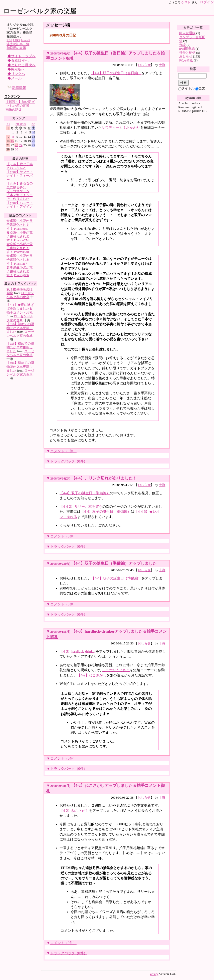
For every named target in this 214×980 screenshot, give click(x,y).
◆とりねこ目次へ (22, 65)
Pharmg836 (22, 275)
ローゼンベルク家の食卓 (20, 295)
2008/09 (21, 124)
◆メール (15, 78)
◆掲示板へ (16, 69)
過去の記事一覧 (18, 44)
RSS (9, 40)
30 (17, 149)
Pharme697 (21, 229)
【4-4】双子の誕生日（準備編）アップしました (114, 563)
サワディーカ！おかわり (121, 127)
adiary (154, 974)
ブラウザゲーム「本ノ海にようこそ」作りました (20, 195)
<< (8, 124)
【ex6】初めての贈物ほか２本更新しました (20, 328)
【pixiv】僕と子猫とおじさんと (20, 166)
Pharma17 (21, 263)
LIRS (17, 40)
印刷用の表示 (16, 48)
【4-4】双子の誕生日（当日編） (116, 73)
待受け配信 (187, 53)
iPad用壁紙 (187, 49)
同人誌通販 (187, 33)
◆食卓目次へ (18, 61)
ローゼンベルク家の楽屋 (40, 11)
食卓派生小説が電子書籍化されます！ (20, 225)
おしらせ (144, 65)
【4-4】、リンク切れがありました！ (104, 478)
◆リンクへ (16, 74)
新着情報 (17, 88)
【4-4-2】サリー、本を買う (81, 506)
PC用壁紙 (186, 60)
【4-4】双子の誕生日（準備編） (85, 493)
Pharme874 (21, 240)
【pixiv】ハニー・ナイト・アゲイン (20, 205)
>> (33, 124)
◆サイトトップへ (22, 56)
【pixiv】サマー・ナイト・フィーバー (20, 176)
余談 (182, 45)
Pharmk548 (22, 252)
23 (17, 145)
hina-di (26, 40)
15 (12, 141)
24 (21, 145)
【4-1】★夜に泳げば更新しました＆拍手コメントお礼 (20, 309)
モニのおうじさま (116, 670)
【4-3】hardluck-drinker (78, 651)
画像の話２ (14, 110)
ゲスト (186, 2)
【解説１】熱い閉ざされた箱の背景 (20, 104)
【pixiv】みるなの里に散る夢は (20, 185)
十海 (162, 65)
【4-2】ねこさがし (92, 675)
